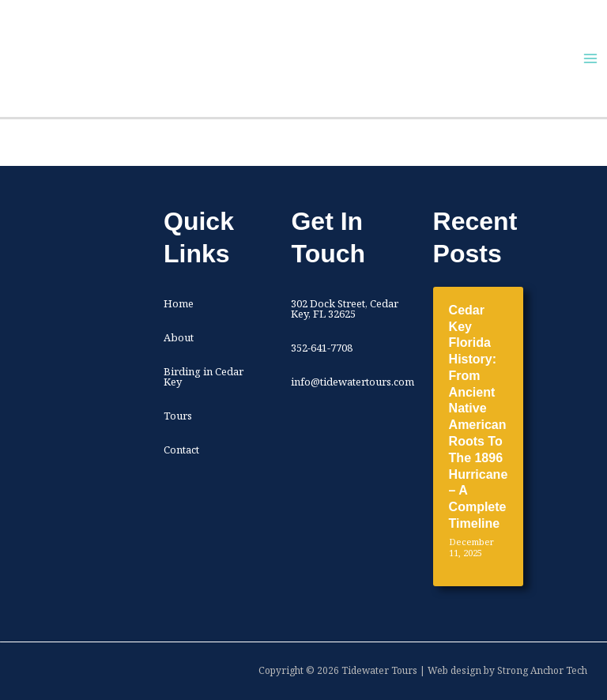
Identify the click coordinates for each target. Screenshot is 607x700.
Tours (178, 416)
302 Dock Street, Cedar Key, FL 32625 (345, 309)
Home (179, 303)
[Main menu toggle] (590, 58)
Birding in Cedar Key (204, 376)
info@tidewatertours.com (353, 382)
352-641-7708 (322, 348)
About (179, 337)
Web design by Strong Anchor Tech (507, 670)
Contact (181, 450)
